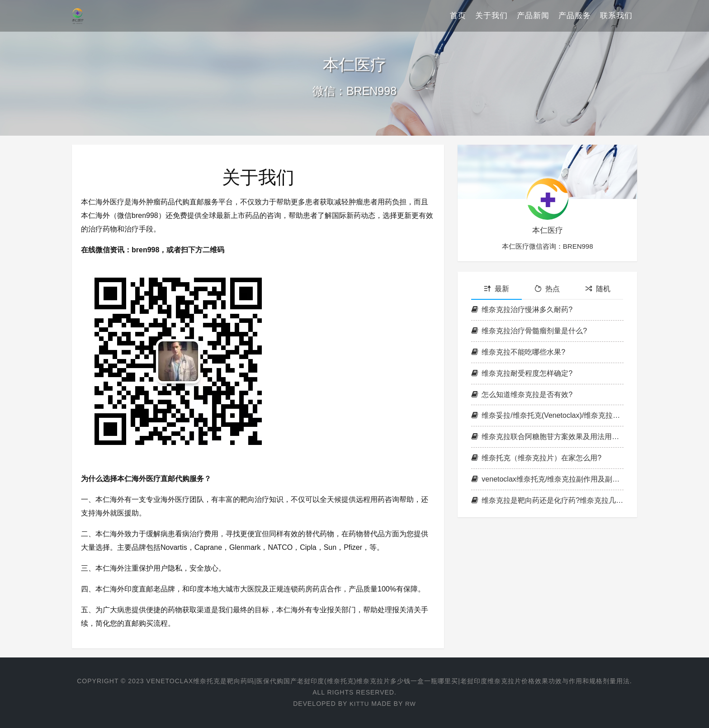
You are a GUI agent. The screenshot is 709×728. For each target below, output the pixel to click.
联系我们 (616, 16)
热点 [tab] (547, 289)
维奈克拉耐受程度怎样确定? (522, 373)
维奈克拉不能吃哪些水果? (518, 352)
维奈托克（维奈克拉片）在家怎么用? (536, 458)
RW (411, 704)
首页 (458, 16)
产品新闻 (533, 16)
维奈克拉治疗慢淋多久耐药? (522, 310)
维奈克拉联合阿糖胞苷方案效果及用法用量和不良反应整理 (547, 437)
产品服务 (575, 16)
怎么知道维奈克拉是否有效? (522, 395)
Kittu (359, 704)
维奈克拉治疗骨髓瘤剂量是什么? (529, 331)
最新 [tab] (496, 289)
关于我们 (492, 16)
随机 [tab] (598, 289)
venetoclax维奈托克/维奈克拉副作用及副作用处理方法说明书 (547, 479)
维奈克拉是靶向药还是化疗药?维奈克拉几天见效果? (547, 500)
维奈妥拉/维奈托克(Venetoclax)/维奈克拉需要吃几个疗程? (547, 415)
